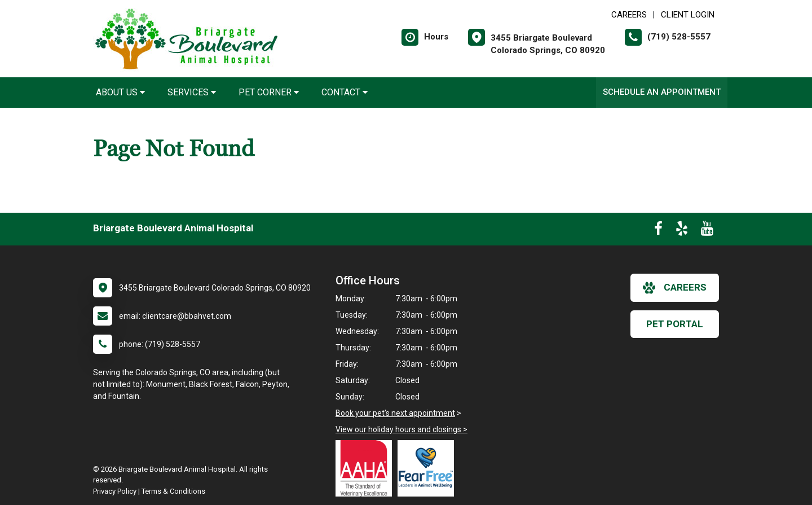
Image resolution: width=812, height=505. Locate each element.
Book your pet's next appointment (395, 413)
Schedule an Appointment (662, 92)
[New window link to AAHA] (367, 468)
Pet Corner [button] (269, 92)
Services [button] (192, 92)
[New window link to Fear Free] (429, 468)
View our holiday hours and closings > (401, 429)
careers (675, 288)
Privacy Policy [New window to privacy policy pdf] (115, 491)
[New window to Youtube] (707, 231)
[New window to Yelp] (682, 231)
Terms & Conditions (173, 491)
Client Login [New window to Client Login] (688, 15)
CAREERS (629, 15)
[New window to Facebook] (658, 231)
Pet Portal (675, 324)
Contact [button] (345, 92)
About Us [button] (120, 92)
